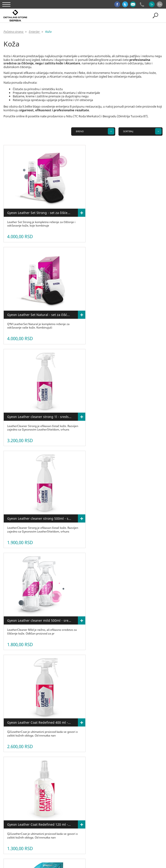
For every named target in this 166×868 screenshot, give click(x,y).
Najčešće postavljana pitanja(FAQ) (61, 813)
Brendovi (92, 827)
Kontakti (104, 813)
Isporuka (88, 816)
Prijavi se (105, 816)
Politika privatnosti (147, 813)
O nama (13, 813)
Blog (90, 813)
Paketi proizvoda (130, 827)
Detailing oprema (70, 827)
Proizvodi (29, 813)
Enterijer (49, 827)
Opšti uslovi (122, 813)
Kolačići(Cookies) (66, 816)
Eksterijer (32, 827)
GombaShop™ (91, 850)
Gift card (109, 827)
